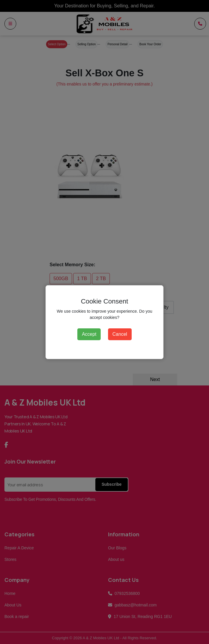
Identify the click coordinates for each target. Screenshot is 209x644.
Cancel (120, 334)
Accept (89, 334)
